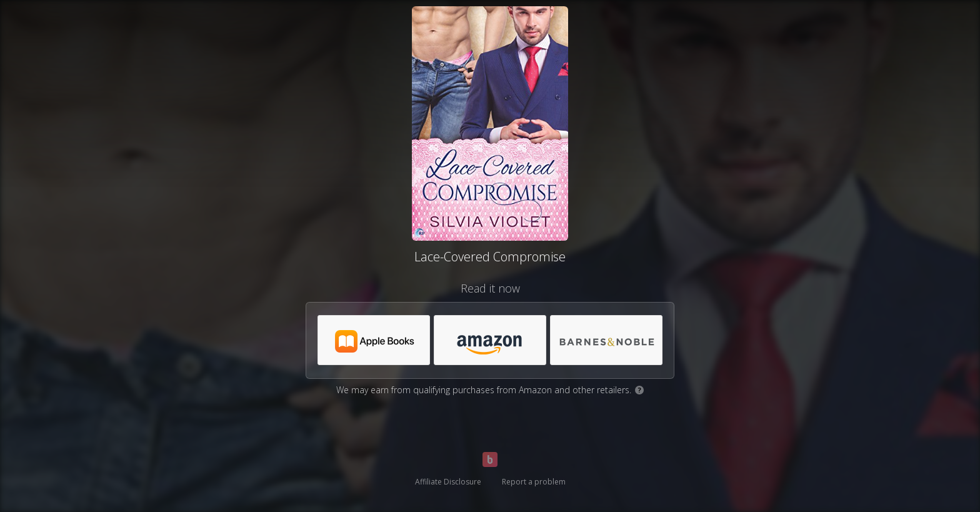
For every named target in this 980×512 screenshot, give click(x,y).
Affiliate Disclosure (448, 482)
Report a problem (534, 482)
